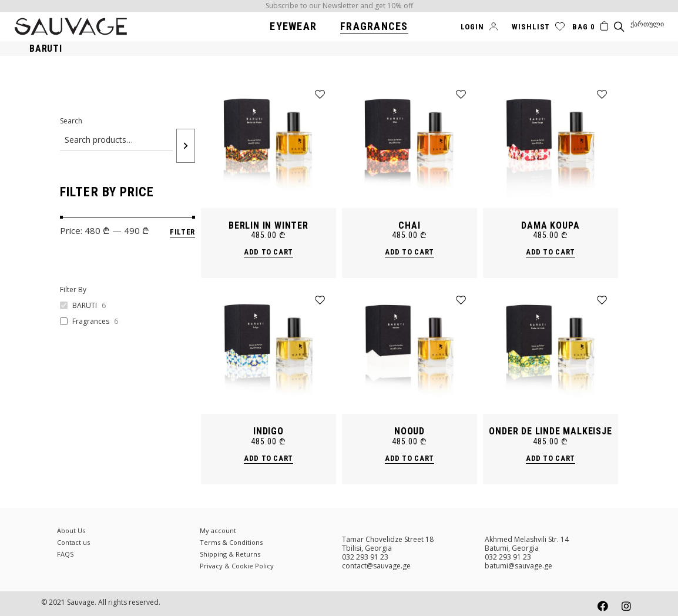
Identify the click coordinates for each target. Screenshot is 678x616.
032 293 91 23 (365, 557)
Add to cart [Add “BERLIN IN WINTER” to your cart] (268, 252)
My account (218, 530)
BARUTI (85, 306)
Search (71, 121)
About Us (71, 530)
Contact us (73, 542)
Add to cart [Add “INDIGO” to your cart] (268, 458)
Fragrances (91, 322)
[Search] (186, 146)
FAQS (65, 554)
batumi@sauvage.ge (518, 566)
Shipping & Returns (230, 554)
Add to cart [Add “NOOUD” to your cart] (410, 458)
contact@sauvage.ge (376, 566)
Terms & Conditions (231, 542)
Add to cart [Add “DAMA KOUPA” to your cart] (551, 252)
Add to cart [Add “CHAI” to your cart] (410, 252)
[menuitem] (647, 24)
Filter (182, 232)
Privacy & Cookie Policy (237, 566)
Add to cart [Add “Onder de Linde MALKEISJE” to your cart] (551, 458)
